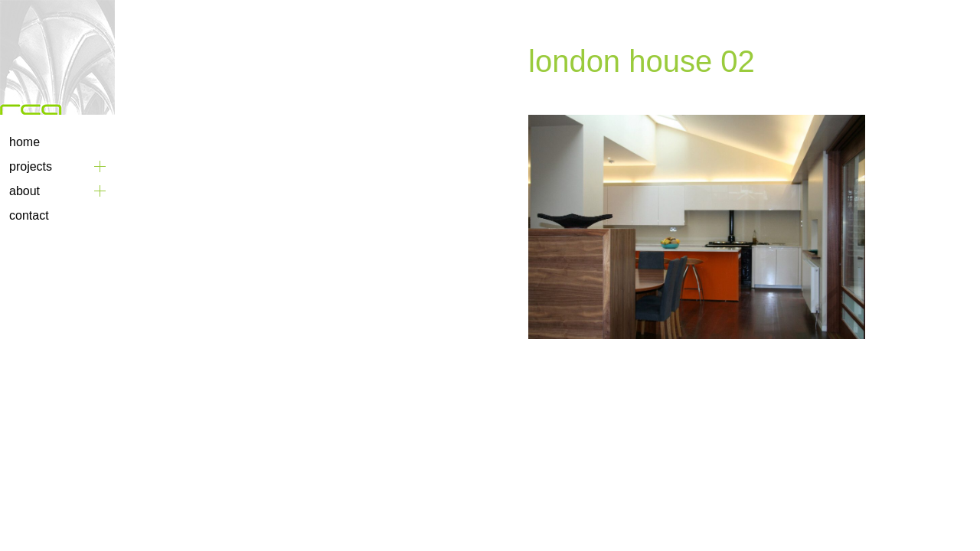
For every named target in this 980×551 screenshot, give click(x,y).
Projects (31, 166)
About (24, 191)
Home (24, 142)
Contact (29, 215)
